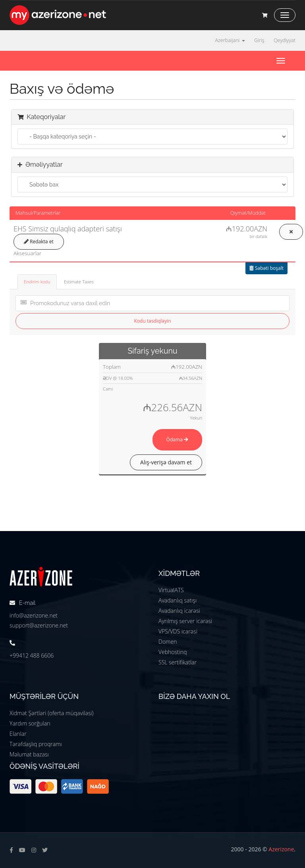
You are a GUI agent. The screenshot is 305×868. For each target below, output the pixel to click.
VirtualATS (171, 590)
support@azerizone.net (39, 625)
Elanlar (18, 734)
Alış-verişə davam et (166, 462)
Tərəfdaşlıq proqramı (36, 744)
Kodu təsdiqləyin (153, 321)
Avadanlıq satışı (178, 600)
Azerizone (281, 849)
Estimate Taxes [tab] (79, 282)
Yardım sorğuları (30, 723)
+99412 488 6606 (32, 655)
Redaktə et (39, 242)
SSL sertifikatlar (178, 662)
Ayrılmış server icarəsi (185, 621)
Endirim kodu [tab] (37, 282)
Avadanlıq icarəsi (179, 611)
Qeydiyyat (285, 40)
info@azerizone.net (34, 615)
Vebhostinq (173, 652)
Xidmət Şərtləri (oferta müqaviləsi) (51, 713)
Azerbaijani (230, 40)
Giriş (259, 40)
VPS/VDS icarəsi (178, 631)
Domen (168, 642)
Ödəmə (177, 440)
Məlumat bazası (29, 754)
